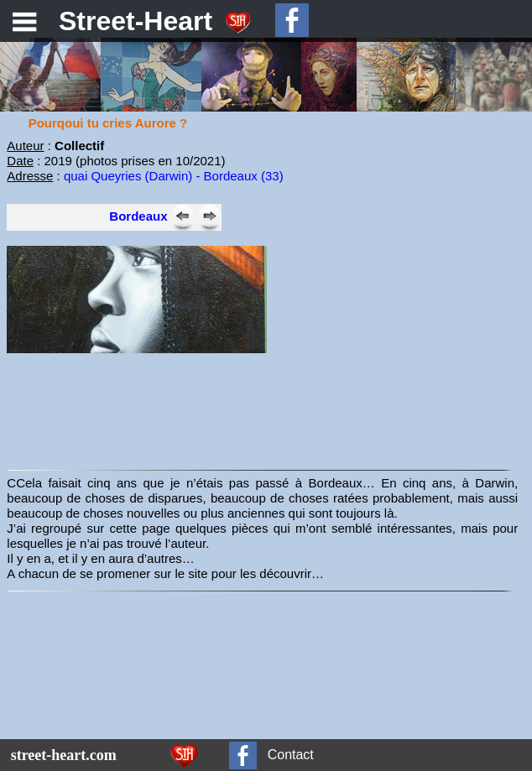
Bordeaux (138, 216)
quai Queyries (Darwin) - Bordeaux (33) (174, 176)
